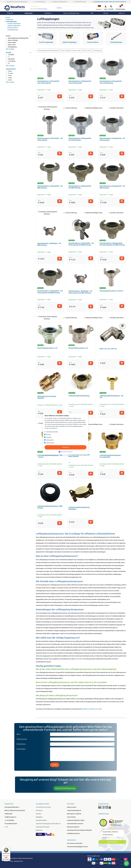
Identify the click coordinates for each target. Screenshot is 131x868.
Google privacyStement (51, 428)
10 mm (10, 71)
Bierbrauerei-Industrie (74, 814)
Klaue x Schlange (13, 40)
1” (9, 57)
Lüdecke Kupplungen (14, 26)
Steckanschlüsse (13, 28)
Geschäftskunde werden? (43, 807)
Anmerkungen (21, 749)
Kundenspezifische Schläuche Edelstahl (79, 830)
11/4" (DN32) (12, 61)
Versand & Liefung (41, 820)
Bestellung (39, 810)
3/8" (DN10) (11, 59)
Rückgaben (39, 817)
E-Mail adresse (21, 744)
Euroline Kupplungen (14, 23)
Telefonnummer (22, 739)
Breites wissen (72, 807)
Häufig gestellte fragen (43, 827)
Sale (92, 13)
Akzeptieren (66, 447)
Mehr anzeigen (10, 49)
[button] (99, 8)
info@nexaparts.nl (10, 817)
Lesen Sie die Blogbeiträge (65, 788)
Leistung (48, 435)
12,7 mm (10, 73)
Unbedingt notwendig (52, 432)
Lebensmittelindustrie (74, 810)
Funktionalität (50, 440)
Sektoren (122, 13)
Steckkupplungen (13, 30)
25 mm (10, 80)
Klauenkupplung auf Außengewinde (18, 38)
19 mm (10, 78)
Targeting (49, 437)
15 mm (10, 76)
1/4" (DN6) (11, 55)
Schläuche (11, 13)
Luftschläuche (79, 659)
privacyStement (68, 424)
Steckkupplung (12, 47)
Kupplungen (29, 13)
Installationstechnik (73, 833)
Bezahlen (39, 814)
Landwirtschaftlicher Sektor (76, 820)
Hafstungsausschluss (11, 858)
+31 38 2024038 (9, 820)
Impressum (39, 830)
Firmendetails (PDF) (11, 824)
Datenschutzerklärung (25, 858)
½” (9, 63)
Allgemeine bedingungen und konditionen (48, 824)
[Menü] (9, 848)
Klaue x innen (12, 45)
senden (55, 765)
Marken (106, 13)
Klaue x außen (12, 42)
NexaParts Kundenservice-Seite (92, 709)
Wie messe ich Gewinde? (75, 843)
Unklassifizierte (50, 443)
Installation (49, 13)
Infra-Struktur (71, 817)
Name (18, 734)
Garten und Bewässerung (72, 13)
